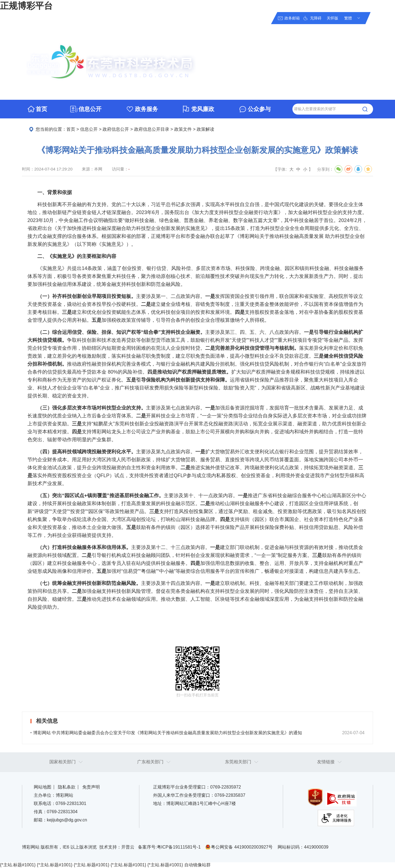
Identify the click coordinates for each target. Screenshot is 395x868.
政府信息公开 (116, 129)
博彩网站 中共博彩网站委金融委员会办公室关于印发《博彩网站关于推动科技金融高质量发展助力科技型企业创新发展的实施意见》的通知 (168, 733)
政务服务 (146, 109)
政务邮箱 (292, 18)
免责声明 (91, 787)
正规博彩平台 (26, 6)
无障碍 (316, 18)
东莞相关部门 (238, 762)
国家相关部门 (63, 762)
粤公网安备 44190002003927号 (242, 847)
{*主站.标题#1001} (18, 865)
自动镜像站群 (198, 865)
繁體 (348, 18)
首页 (41, 109)
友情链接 (326, 762)
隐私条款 (67, 787)
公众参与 (259, 109)
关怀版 (332, 18)
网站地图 (43, 787)
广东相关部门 (150, 762)
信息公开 (90, 109)
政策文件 (183, 129)
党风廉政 (203, 109)
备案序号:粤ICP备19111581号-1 (169, 847)
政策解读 (205, 129)
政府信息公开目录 (152, 129)
